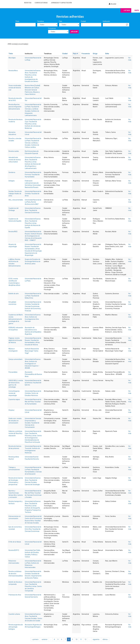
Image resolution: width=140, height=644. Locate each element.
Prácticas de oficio (15, 595)
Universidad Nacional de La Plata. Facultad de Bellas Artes (33, 296)
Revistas (28, 3)
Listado (127, 10)
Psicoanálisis (13, 372)
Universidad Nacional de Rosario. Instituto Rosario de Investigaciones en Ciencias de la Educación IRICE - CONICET (33, 236)
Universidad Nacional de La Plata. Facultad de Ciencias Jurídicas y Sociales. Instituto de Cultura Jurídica (33, 143)
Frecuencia (52, 28)
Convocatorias (41, 3)
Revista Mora (13, 71)
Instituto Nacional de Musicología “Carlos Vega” (32, 351)
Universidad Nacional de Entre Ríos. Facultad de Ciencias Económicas (33, 529)
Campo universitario (15, 359)
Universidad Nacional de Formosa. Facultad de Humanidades (33, 175)
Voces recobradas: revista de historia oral (15, 88)
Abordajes (12, 58)
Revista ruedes (14, 151)
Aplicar (74, 32)
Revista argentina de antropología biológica (16, 627)
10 (76, 639)
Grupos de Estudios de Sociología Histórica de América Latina (33, 261)
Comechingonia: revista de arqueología (14, 393)
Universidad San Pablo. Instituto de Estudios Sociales (33, 552)
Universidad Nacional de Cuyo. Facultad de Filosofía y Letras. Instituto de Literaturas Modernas (33, 124)
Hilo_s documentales (16, 200)
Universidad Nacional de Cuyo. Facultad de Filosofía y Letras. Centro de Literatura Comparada (33, 586)
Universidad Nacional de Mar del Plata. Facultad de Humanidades (33, 402)
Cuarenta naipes (14, 399)
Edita (107, 54)
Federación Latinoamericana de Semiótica (32, 183)
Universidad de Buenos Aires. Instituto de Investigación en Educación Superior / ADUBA (33, 364)
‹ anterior (44, 639)
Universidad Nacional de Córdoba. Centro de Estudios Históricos (33, 393)
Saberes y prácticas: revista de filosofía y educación (15, 433)
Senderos (12, 172)
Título (17, 21)
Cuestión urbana (14, 614)
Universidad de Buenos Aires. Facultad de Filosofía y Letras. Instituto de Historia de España (33, 223)
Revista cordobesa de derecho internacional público (16, 574)
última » (105, 639)
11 (81, 639)
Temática (40, 21)
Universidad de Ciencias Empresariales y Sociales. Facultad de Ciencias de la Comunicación (33, 423)
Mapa (137, 10)
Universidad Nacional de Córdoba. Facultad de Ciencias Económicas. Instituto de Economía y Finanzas (33, 306)
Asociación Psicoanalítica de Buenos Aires (33, 374)
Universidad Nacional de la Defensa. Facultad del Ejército (33, 383)
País (61, 21)
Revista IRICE (13, 232)
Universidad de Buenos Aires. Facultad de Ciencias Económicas (33, 210)
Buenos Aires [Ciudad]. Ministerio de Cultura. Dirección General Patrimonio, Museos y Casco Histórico (33, 90)
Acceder (113, 4)
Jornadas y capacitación (61, 3)
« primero (35, 639)
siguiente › (96, 639)
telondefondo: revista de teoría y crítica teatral (15, 160)
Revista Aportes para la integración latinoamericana (15, 107)
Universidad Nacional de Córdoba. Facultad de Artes (33, 194)
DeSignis (12, 181)
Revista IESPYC (14, 550)
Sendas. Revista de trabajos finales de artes (15, 194)
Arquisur (11, 410)
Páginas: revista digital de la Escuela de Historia (15, 340)
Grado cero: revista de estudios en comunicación (15, 421)
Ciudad (83, 21)
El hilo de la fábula (15, 542)
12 (85, 639)
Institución (106, 21)
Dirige (95, 54)
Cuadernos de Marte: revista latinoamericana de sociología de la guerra (16, 319)
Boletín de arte (14, 294)
